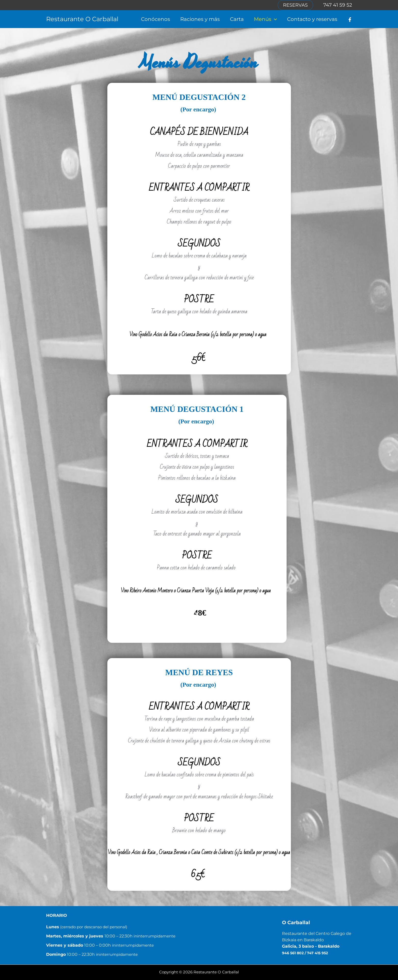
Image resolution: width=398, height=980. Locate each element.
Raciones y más (200, 19)
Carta (237, 19)
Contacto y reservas (312, 19)
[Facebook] (350, 20)
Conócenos (156, 19)
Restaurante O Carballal (82, 19)
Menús (265, 19)
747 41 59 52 (338, 5)
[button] (295, 5)
